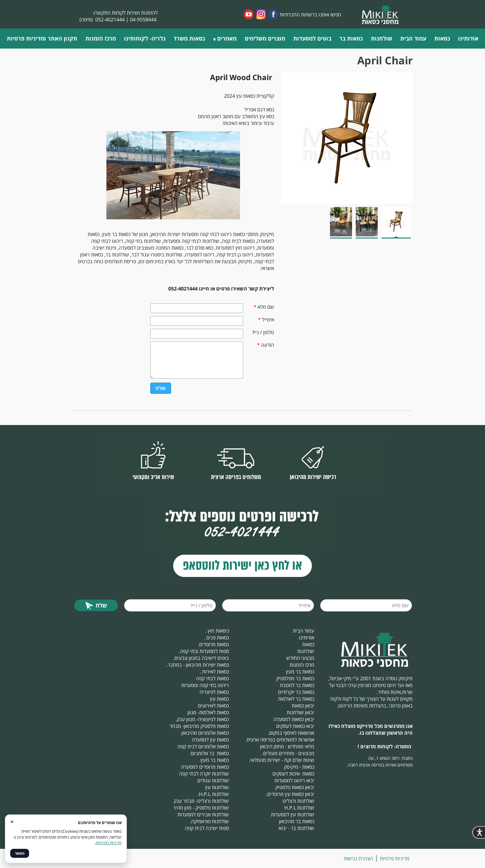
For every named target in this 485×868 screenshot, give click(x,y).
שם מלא (264, 307)
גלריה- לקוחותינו (145, 38)
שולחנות (382, 38)
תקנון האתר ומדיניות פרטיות (42, 38)
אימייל (266, 320)
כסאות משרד (189, 38)
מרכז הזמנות (101, 38)
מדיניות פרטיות (395, 858)
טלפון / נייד (263, 332)
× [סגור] (12, 821)
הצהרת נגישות (358, 858)
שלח (161, 388)
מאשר (20, 853)
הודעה (266, 345)
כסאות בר (351, 38)
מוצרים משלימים (265, 38)
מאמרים (227, 38)
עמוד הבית (413, 38)
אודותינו (468, 38)
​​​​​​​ (242, 566)
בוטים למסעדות (312, 38)
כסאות (442, 38)
